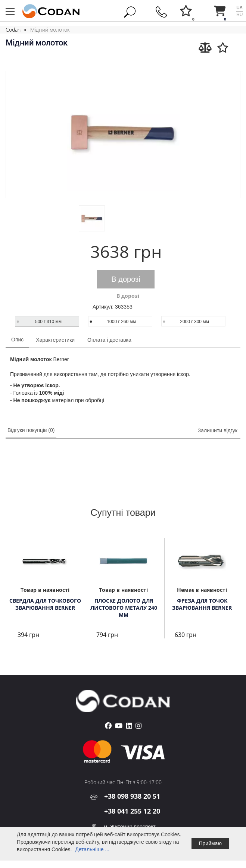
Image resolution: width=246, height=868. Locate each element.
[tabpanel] (45, 589)
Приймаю (210, 843)
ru (239, 15)
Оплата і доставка (109, 340)
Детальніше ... (92, 849)
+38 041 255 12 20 (132, 811)
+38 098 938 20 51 (132, 796)
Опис (17, 340)
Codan (13, 30)
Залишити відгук (218, 430)
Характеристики (55, 340)
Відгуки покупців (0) (31, 430)
